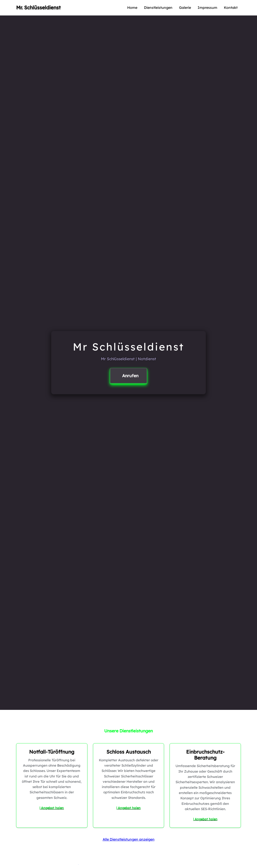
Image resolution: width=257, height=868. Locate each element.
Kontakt (231, 8)
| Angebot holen (52, 808)
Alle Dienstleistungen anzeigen (129, 839)
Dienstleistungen (158, 8)
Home (132, 8)
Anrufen (130, 376)
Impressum (207, 8)
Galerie (185, 8)
